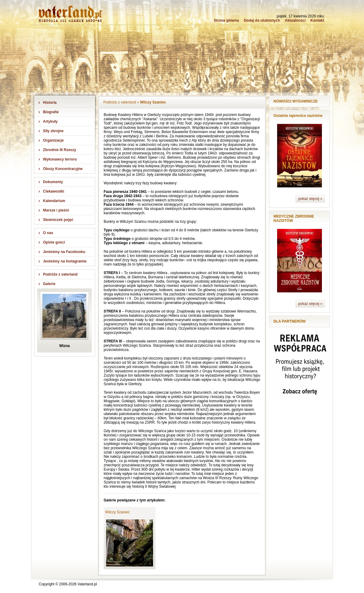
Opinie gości (54, 242)
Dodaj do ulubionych (262, 20)
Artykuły (50, 121)
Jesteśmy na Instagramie (65, 261)
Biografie (51, 112)
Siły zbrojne (53, 131)
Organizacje (53, 140)
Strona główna (226, 20)
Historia (50, 103)
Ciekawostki (54, 191)
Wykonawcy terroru (60, 159)
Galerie (49, 284)
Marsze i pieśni (56, 210)
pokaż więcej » (310, 199)
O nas (48, 233)
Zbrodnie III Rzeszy (60, 150)
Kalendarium (54, 201)
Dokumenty (53, 182)
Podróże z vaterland (60, 274)
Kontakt (317, 20)
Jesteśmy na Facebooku (64, 252)
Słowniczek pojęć (58, 220)
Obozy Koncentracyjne (63, 169)
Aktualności (295, 20)
